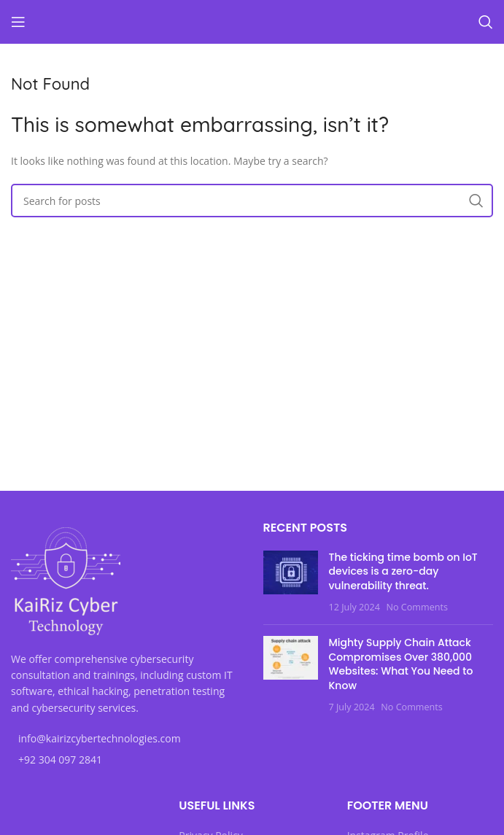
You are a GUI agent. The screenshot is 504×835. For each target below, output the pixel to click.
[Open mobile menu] (18, 22)
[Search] (486, 22)
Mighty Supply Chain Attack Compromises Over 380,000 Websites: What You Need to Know (401, 664)
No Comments (416, 607)
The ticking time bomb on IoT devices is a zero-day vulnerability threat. (403, 571)
